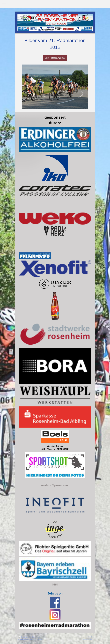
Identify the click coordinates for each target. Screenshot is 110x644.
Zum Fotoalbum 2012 (55, 58)
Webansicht (87, 639)
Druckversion (25, 637)
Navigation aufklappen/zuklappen (55, 4)
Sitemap (37, 637)
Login (90, 637)
